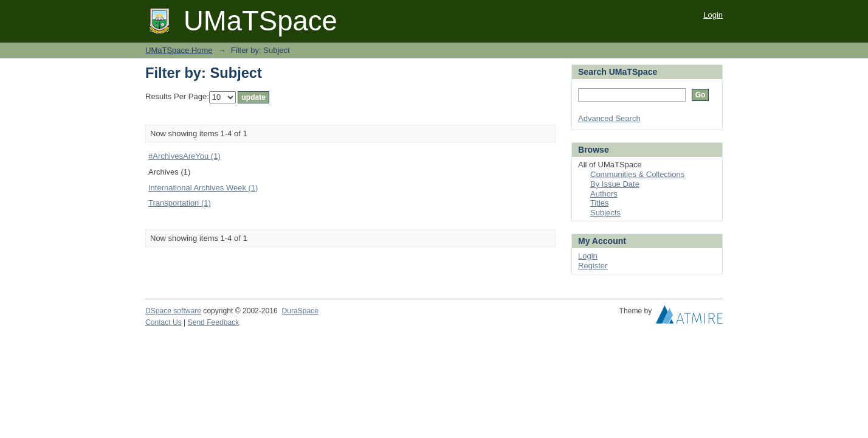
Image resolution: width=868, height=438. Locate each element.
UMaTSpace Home (179, 50)
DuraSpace (300, 311)
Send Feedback (214, 322)
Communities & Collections (637, 174)
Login (713, 15)
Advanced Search (609, 118)
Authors (604, 194)
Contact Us (164, 322)
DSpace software (173, 311)
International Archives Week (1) (203, 188)
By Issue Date (615, 184)
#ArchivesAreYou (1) (184, 156)
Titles (600, 203)
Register (593, 266)
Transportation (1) (180, 203)
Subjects (605, 213)
